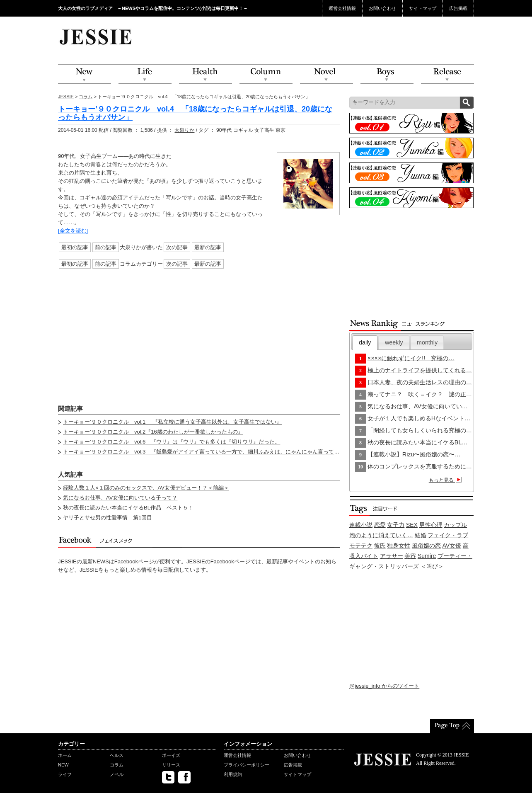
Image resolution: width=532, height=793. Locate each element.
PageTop (452, 726)
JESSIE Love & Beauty (96, 36)
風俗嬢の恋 (426, 546)
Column (266, 74)
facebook (184, 777)
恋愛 (380, 525)
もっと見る (446, 480)
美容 (410, 556)
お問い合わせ (382, 8)
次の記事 (177, 247)
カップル (455, 525)
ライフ (65, 774)
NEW (85, 74)
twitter (168, 777)
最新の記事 (208, 247)
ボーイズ (171, 755)
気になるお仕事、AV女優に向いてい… (418, 406)
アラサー (392, 556)
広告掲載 (458, 8)
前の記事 (106, 247)
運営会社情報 (342, 8)
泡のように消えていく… (381, 535)
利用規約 (233, 774)
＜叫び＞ (432, 566)
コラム (86, 97)
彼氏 (380, 546)
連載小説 (361, 525)
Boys (387, 74)
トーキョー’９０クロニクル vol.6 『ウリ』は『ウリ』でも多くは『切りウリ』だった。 (172, 442)
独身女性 (399, 546)
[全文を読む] (73, 231)
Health (206, 74)
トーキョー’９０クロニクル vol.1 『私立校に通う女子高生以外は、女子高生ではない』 (172, 422)
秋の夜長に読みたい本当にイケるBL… (418, 442)
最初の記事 (75, 247)
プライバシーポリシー (247, 765)
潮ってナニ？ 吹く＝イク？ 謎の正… (420, 394)
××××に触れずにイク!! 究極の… (411, 358)
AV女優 (452, 546)
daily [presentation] (365, 342)
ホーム (65, 755)
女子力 (396, 525)
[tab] (365, 343)
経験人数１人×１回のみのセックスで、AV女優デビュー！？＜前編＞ (146, 488)
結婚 (421, 535)
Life (145, 74)
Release (447, 74)
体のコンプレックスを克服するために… (420, 466)
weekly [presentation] (394, 342)
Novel (326, 74)
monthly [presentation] (427, 342)
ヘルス (117, 755)
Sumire (427, 556)
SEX (412, 525)
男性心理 (431, 525)
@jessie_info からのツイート (384, 686)
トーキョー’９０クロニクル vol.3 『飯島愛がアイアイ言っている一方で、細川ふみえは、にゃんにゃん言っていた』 (207, 452)
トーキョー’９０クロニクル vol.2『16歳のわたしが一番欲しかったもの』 (153, 432)
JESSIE (66, 97)
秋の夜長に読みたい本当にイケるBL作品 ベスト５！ (128, 508)
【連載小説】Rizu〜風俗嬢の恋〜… (414, 454)
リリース (171, 765)
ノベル (117, 774)
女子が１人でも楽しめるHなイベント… (419, 418)
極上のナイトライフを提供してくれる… (420, 370)
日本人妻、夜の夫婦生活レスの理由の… (420, 382)
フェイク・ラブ (448, 535)
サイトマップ (423, 8)
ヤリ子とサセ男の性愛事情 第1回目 (108, 518)
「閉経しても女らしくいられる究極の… (420, 430)
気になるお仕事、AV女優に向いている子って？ (120, 498)
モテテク (361, 546)
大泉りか (184, 130)
